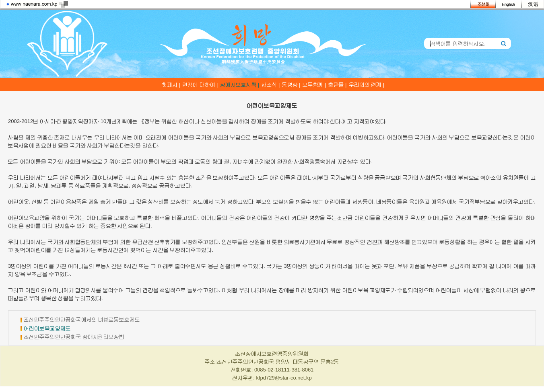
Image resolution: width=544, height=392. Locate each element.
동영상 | (291, 85)
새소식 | (271, 85)
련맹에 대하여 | (200, 85)
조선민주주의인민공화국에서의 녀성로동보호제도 (82, 319)
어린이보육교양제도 (47, 328)
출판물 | (338, 85)
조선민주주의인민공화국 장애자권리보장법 (74, 337)
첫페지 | (171, 85)
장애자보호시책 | (240, 85)
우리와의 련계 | (367, 85)
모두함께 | (314, 85)
